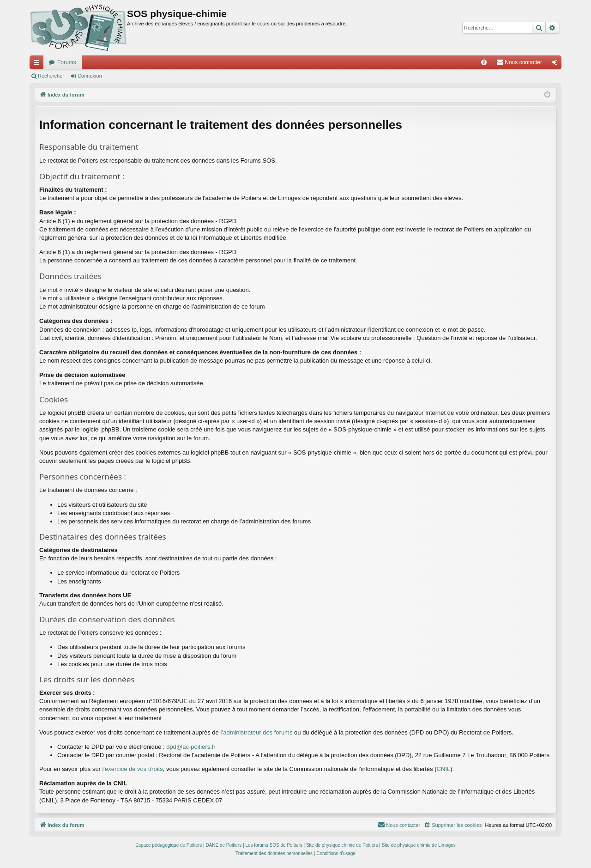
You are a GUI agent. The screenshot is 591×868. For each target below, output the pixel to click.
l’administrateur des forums (256, 732)
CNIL (444, 769)
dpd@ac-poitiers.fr (191, 747)
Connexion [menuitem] (557, 64)
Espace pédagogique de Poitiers (169, 845)
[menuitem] (484, 62)
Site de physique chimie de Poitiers (342, 845)
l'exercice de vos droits (133, 769)
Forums (67, 62)
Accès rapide (38, 64)
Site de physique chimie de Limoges (419, 845)
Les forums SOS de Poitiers (274, 845)
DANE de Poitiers (223, 845)
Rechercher (51, 76)
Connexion (90, 76)
